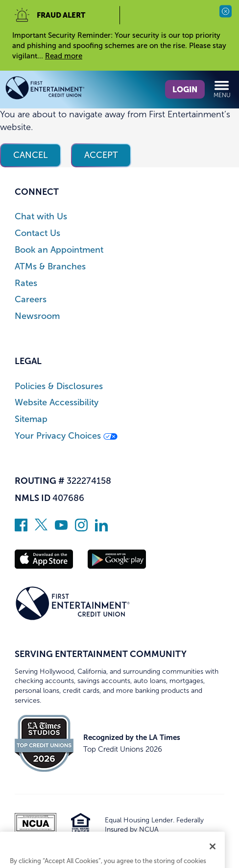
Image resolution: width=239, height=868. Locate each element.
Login (185, 89)
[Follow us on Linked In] (101, 528)
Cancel (31, 155)
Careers (31, 300)
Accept (101, 155)
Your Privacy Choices (66, 436)
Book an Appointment (59, 250)
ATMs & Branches (50, 267)
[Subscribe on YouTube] (61, 528)
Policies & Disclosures (59, 386)
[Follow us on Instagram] (81, 528)
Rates (26, 283)
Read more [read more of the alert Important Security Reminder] (64, 56)
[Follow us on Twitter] (41, 528)
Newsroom (37, 316)
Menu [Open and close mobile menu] (222, 89)
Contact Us (37, 233)
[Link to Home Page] (62, 90)
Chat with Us (41, 217)
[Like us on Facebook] (21, 528)
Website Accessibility (57, 403)
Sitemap (31, 419)
